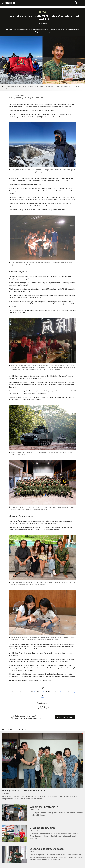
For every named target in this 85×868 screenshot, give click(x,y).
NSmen (40, 692)
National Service (68, 692)
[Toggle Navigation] (82, 3)
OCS (32, 692)
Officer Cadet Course (18, 692)
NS (42, 696)
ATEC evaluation (52, 692)
